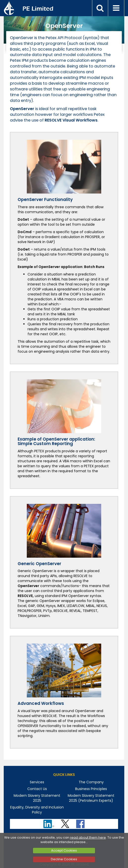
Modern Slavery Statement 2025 (37, 798)
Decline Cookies (64, 859)
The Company (91, 782)
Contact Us (37, 789)
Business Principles (91, 789)
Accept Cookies (64, 850)
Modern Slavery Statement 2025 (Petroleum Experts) (91, 798)
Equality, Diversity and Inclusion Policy (37, 810)
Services (37, 782)
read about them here (88, 837)
